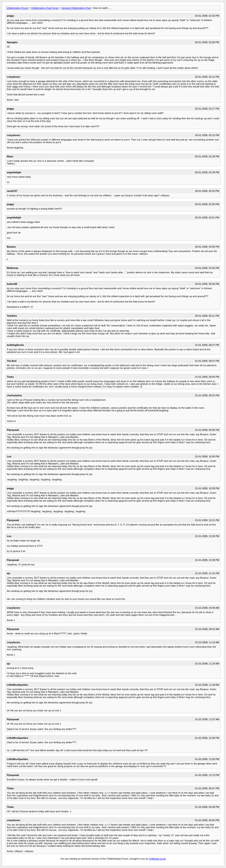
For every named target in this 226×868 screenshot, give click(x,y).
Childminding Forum (17, 8)
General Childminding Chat (76, 8)
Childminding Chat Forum (45, 8)
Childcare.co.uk (157, 859)
